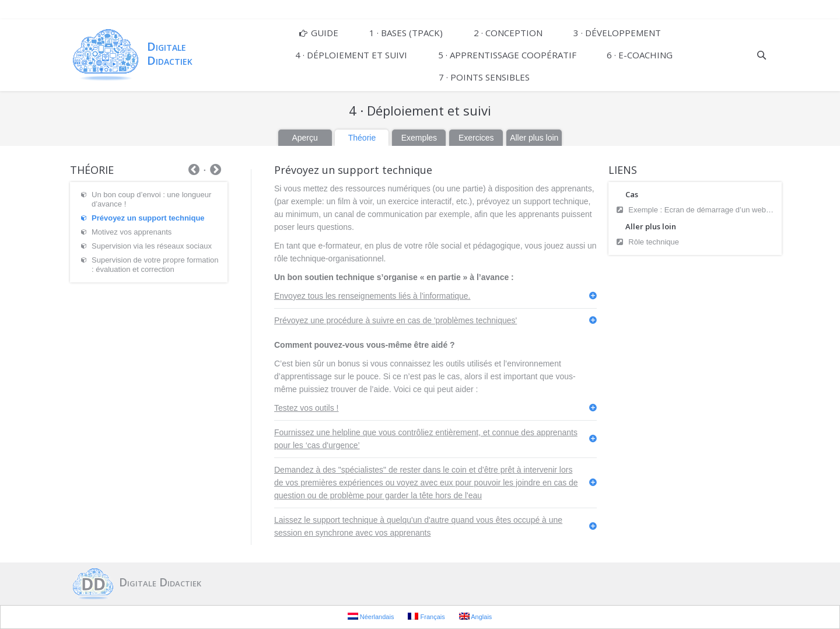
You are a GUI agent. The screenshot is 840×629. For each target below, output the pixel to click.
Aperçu (304, 138)
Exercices (476, 138)
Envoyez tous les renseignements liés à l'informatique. (372, 296)
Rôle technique (654, 242)
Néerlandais (371, 616)
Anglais (476, 616)
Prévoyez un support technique (148, 218)
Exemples (419, 138)
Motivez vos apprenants (132, 232)
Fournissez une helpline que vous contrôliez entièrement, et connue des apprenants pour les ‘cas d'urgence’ (426, 439)
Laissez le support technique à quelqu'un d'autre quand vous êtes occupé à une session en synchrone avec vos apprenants (418, 526)
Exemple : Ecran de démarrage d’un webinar (702, 210)
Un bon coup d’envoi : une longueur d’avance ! (151, 199)
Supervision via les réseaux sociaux (152, 246)
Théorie (362, 138)
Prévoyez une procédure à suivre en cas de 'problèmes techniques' (395, 320)
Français (426, 616)
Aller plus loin (534, 138)
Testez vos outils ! (307, 408)
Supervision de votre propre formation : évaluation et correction (155, 265)
